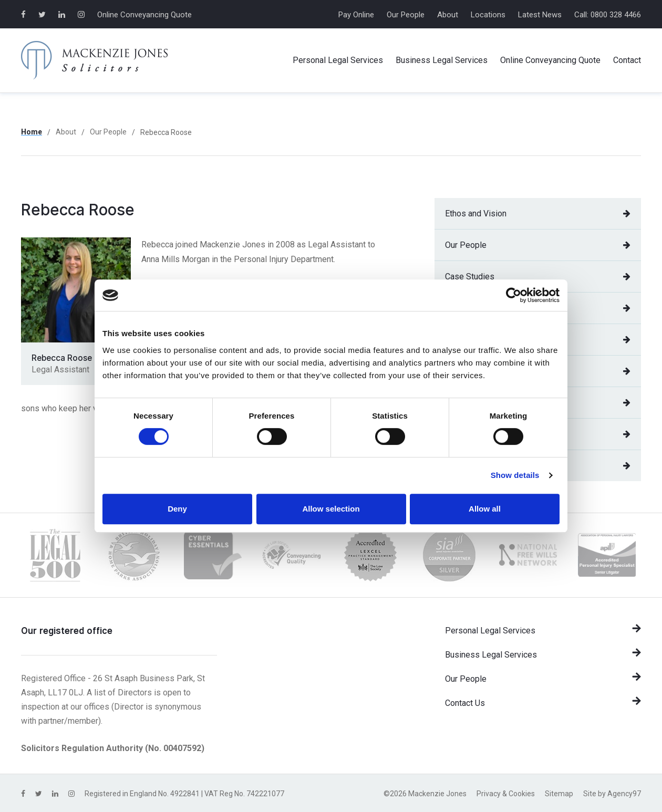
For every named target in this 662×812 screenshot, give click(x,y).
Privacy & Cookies (506, 794)
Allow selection (331, 509)
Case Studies (538, 277)
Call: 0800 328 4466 (608, 15)
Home (32, 132)
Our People (406, 15)
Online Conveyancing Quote (144, 15)
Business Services (442, 60)
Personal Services (338, 60)
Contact (627, 60)
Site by (612, 794)
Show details (515, 475)
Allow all (485, 509)
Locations (488, 15)
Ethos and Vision (538, 214)
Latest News (540, 15)
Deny (177, 509)
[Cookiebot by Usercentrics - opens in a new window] (514, 295)
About (448, 15)
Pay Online (356, 15)
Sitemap (559, 794)
